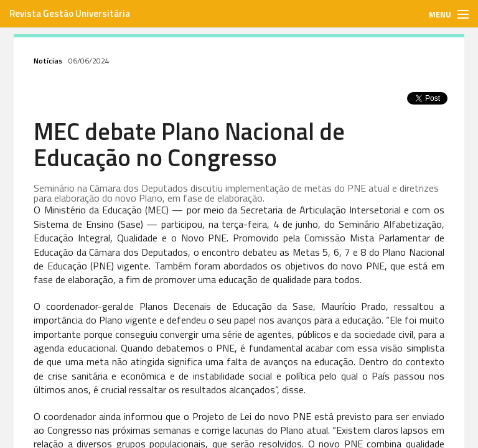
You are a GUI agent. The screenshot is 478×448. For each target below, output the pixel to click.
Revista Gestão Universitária (70, 13)
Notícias (48, 61)
